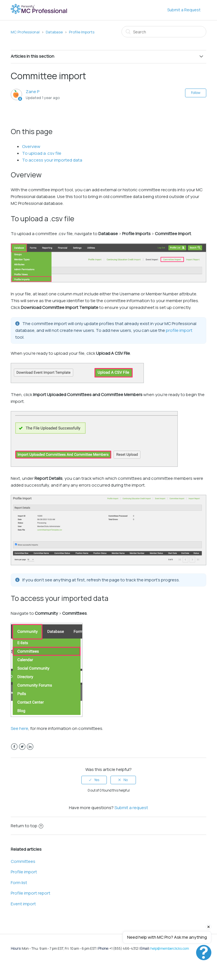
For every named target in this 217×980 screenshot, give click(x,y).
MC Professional (25, 32)
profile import (179, 330)
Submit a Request (184, 10)
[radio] (94, 780)
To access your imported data (52, 160)
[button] (204, 953)
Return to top (27, 826)
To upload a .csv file (42, 153)
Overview (31, 146)
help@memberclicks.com (170, 948)
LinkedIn (30, 747)
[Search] (164, 32)
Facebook (14, 747)
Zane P (32, 92)
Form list (19, 883)
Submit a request (131, 808)
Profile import (24, 872)
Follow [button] (196, 93)
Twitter (22, 747)
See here (19, 728)
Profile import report (31, 893)
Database (54, 32)
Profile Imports (82, 32)
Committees (23, 861)
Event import (23, 904)
